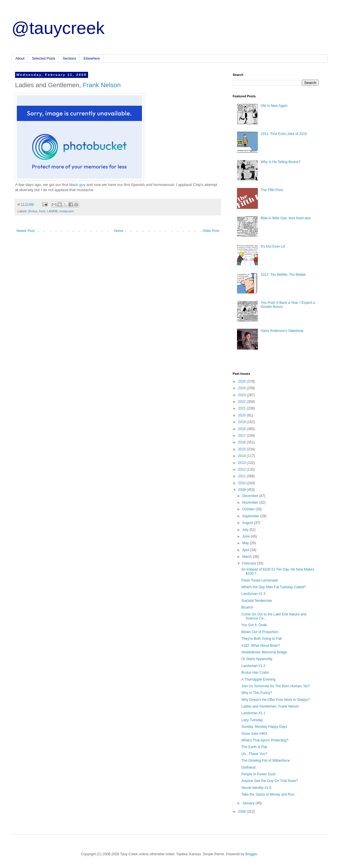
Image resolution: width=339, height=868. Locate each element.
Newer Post (25, 231)
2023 (243, 395)
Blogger (251, 854)
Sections (69, 59)
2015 (243, 449)
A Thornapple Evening (258, 679)
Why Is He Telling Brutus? (281, 162)
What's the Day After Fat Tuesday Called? (274, 587)
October (249, 509)
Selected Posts (43, 59)
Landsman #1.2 (253, 666)
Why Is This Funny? (257, 693)
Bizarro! (247, 607)
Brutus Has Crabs (255, 673)
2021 (243, 408)
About (20, 59)
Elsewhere (92, 59)
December (251, 496)
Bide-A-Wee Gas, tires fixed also (286, 218)
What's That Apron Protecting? (265, 740)
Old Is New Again (274, 106)
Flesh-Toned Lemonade (260, 580)
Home (119, 231)
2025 (243, 381)
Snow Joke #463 (254, 734)
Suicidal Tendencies (257, 601)
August (248, 523)
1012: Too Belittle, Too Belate (283, 275)
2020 (243, 415)
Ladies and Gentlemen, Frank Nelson (270, 706)
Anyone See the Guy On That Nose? (270, 781)
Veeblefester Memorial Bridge (264, 652)
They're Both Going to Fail (261, 639)
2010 (243, 483)
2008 (243, 812)
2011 (243, 476)
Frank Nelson (102, 85)
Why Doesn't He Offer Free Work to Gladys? (276, 700)
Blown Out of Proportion (260, 632)
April (246, 550)
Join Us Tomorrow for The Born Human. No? (276, 686)
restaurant (66, 211)
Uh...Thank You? (254, 754)
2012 (243, 469)
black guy (77, 185)
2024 (243, 388)
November (251, 502)
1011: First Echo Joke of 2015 (284, 134)
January (249, 803)
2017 (243, 436)
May (246, 543)
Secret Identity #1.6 (256, 788)
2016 (243, 442)
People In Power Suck (258, 774)
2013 (243, 463)
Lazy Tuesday (252, 720)
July (246, 530)
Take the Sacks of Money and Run (268, 794)
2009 (243, 490)
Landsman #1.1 (253, 713)
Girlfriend (248, 768)
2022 (243, 402)
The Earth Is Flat (254, 747)
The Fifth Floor (272, 190)
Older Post (211, 231)
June (246, 536)
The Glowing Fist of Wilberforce (266, 761)
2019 (243, 422)
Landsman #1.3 (253, 594)
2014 (243, 456)
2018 (243, 429)
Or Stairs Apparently (257, 659)
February (250, 563)
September (251, 516)
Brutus (33, 211)
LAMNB (52, 211)
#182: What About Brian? (261, 646)
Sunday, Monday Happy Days (264, 727)
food (42, 211)
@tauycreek (58, 28)
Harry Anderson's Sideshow (282, 331)
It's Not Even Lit (273, 246)
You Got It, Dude (254, 625)
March (248, 557)
